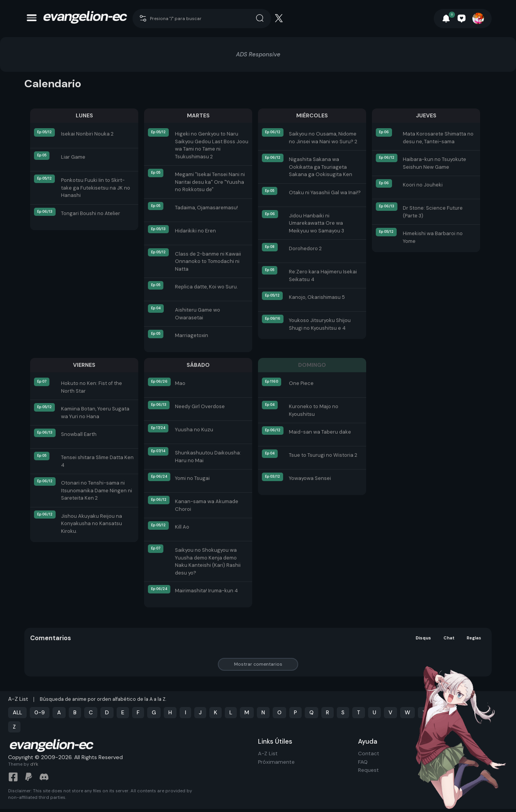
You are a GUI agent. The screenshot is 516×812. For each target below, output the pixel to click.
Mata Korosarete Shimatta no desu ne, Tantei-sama (438, 138)
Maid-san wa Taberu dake (320, 432)
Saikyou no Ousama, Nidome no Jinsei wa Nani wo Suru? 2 (323, 138)
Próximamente (276, 762)
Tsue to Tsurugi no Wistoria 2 (323, 455)
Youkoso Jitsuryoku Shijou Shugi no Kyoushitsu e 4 (320, 324)
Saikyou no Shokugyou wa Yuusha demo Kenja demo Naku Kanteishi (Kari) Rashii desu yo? (208, 561)
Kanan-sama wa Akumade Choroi (207, 505)
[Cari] (277, 18)
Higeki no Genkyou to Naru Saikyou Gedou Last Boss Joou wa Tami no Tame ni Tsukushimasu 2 (212, 145)
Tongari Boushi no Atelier (91, 213)
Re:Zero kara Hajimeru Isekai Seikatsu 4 (323, 275)
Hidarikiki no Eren (195, 231)
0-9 (40, 712)
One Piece (301, 383)
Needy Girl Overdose (200, 406)
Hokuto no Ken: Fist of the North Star (92, 387)
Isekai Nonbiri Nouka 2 (87, 134)
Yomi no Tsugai (192, 478)
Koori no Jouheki (423, 185)
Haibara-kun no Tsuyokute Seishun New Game (435, 163)
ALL (17, 712)
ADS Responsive (258, 54)
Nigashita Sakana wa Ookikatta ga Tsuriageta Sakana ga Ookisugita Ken (321, 167)
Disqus (423, 638)
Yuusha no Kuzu (194, 430)
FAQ (363, 762)
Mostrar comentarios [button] (258, 664)
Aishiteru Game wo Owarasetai (198, 314)
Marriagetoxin (192, 335)
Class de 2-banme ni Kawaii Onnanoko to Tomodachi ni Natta (208, 261)
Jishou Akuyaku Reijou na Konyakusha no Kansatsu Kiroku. (92, 524)
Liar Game (73, 157)
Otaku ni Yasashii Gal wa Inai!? (325, 192)
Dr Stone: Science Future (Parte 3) (433, 212)
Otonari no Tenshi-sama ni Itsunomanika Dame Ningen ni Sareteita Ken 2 (97, 490)
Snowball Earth (79, 434)
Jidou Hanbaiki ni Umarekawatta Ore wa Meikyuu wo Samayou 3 (317, 223)
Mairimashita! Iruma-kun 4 (206, 591)
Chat (450, 638)
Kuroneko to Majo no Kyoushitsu (314, 410)
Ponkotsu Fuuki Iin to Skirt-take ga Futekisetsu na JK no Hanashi (96, 188)
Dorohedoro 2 (305, 248)
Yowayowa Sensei (310, 478)
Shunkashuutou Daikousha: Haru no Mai (208, 457)
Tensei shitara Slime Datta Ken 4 (97, 461)
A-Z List (268, 754)
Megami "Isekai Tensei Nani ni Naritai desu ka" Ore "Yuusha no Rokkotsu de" (210, 182)
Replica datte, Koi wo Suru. (206, 287)
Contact (369, 754)
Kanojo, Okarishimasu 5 (317, 297)
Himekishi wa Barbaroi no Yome (433, 237)
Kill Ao (182, 527)
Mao (180, 383)
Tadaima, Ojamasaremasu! (206, 208)
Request (368, 770)
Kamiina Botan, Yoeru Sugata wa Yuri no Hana (95, 413)
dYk (34, 767)
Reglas (474, 638)
